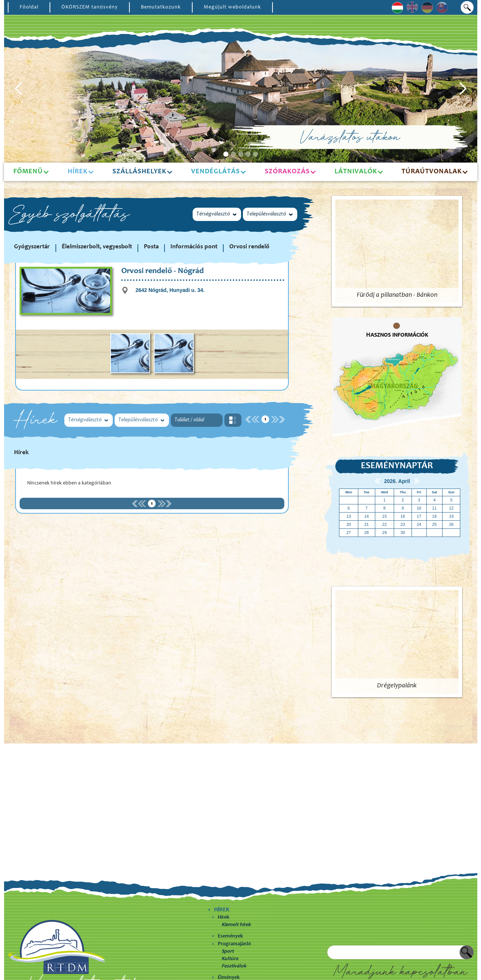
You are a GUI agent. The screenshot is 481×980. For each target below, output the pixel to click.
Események (230, 936)
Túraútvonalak (432, 172)
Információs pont (194, 247)
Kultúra (230, 959)
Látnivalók (356, 172)
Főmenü (28, 172)
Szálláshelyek (139, 172)
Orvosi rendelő (249, 247)
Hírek (223, 918)
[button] (19, 89)
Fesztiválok (234, 966)
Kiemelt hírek (236, 925)
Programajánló (234, 944)
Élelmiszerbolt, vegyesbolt (97, 247)
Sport (228, 952)
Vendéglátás (216, 172)
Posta (151, 247)
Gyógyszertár (32, 247)
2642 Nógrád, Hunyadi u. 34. (170, 290)
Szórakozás (287, 172)
